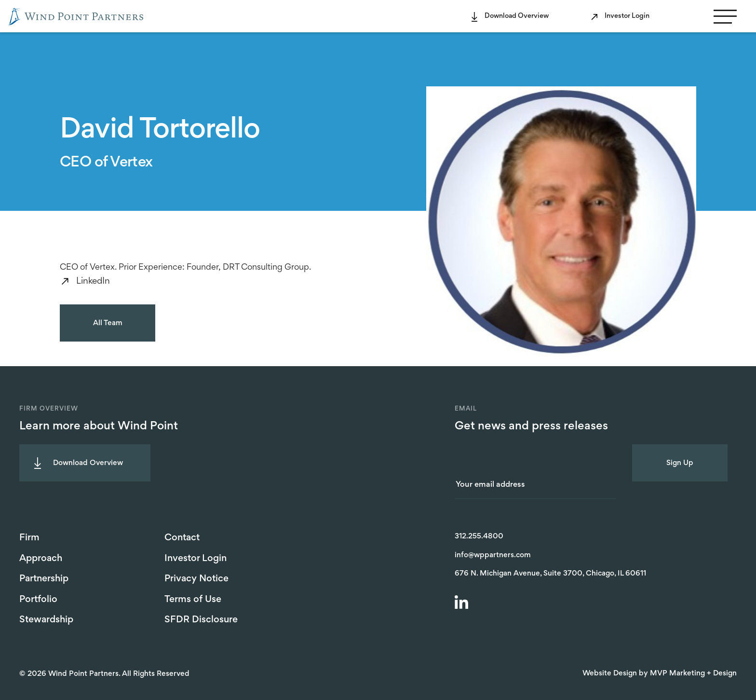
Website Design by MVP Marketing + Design (660, 673)
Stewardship (46, 620)
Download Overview (517, 16)
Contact (182, 538)
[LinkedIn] (463, 604)
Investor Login (627, 16)
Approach (41, 559)
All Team (108, 323)
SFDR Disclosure (201, 620)
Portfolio (38, 600)
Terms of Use (193, 600)
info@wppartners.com (493, 555)
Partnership (44, 579)
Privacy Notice (196, 579)
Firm (29, 538)
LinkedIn (93, 281)
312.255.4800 (479, 536)
